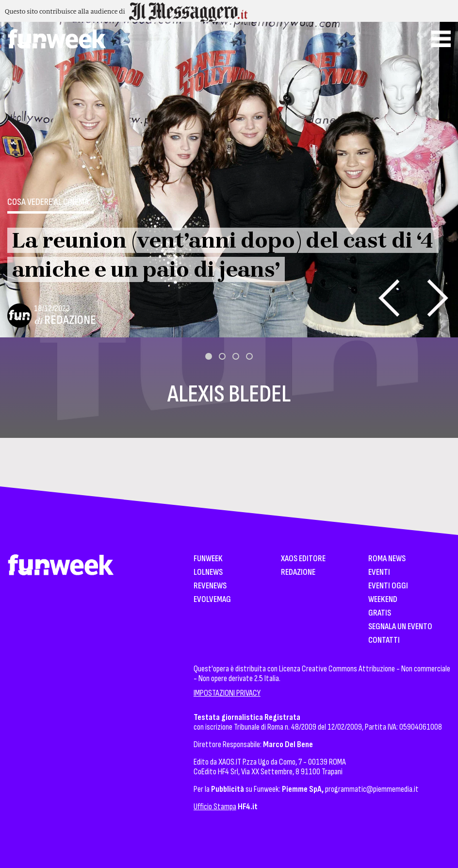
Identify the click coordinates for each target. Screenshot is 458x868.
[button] (209, 356)
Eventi (379, 573)
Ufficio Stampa (215, 807)
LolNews (208, 573)
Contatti (384, 641)
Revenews (210, 586)
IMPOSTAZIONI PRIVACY (227, 693)
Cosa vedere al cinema (48, 202)
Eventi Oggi (388, 586)
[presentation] (389, 298)
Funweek (208, 559)
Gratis (380, 613)
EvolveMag (212, 600)
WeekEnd (383, 600)
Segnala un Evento (400, 627)
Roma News (387, 559)
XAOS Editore (303, 559)
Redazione (70, 320)
